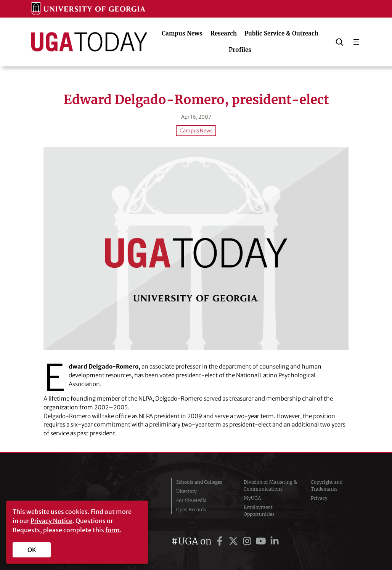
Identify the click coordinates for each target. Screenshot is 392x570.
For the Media (191, 500)
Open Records (191, 510)
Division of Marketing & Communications (270, 485)
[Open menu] (356, 42)
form (112, 530)
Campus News (196, 131)
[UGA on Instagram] (248, 541)
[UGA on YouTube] (262, 541)
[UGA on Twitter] (235, 541)
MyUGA (252, 498)
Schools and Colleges (199, 482)
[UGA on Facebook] (221, 541)
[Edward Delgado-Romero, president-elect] (196, 249)
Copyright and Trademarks (327, 485)
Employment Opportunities (259, 511)
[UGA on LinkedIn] (275, 541)
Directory (186, 491)
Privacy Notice (51, 521)
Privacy (319, 498)
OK (32, 550)
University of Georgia (76, 498)
